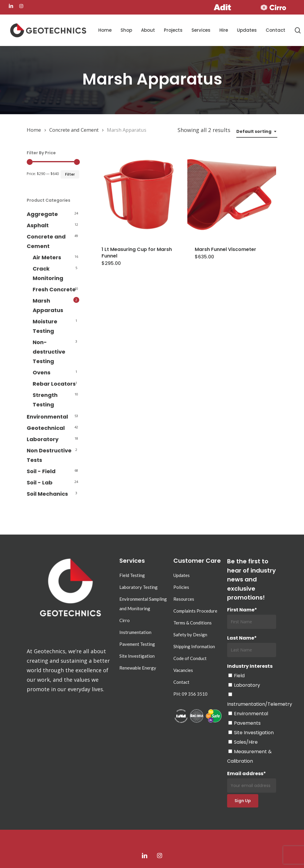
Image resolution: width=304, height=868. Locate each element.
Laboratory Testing (138, 587)
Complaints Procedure (195, 611)
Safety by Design (190, 635)
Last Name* (242, 638)
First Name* (242, 610)
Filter (70, 174)
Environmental (47, 417)
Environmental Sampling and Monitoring (143, 604)
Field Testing (132, 575)
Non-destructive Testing (49, 352)
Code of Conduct (190, 658)
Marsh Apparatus (48, 305)
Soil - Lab (40, 483)
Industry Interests (250, 666)
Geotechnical (46, 428)
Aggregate (42, 214)
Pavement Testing (137, 644)
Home (34, 130)
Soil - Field (41, 471)
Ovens (42, 372)
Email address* (252, 781)
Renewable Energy (138, 668)
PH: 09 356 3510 (190, 694)
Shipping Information (194, 646)
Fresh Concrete (54, 289)
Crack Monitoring (48, 273)
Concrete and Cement (74, 130)
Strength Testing (45, 400)
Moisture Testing (45, 326)
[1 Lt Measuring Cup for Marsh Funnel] (138, 194)
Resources (184, 599)
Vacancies (183, 670)
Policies (181, 587)
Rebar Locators (54, 384)
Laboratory (43, 439)
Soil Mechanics (47, 494)
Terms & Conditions (193, 623)
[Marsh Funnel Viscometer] (232, 194)
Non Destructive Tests (49, 455)
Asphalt (38, 225)
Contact (181, 682)
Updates (182, 575)
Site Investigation (137, 656)
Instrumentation (135, 632)
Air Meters (47, 257)
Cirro (125, 620)
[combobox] (257, 132)
